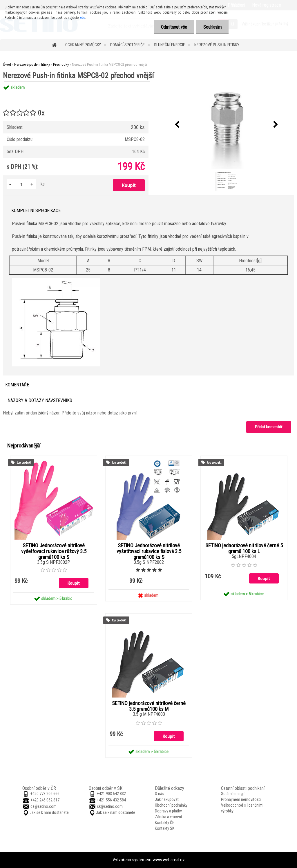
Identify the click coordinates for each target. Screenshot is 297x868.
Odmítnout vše (173, 27)
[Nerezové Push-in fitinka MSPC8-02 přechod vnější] (227, 125)
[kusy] (21, 184)
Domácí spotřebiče (127, 45)
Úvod (7, 64)
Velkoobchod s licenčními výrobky (242, 808)
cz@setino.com (44, 806)
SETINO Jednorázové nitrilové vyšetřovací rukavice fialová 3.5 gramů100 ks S (149, 551)
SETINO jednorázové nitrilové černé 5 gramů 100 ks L (244, 548)
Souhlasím (212, 27)
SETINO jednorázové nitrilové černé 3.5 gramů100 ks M (149, 706)
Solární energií (233, 794)
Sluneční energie (170, 45)
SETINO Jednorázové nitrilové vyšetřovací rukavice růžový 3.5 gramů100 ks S (54, 551)
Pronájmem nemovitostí (241, 799)
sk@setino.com (110, 806)
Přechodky (61, 64)
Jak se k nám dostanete (49, 812)
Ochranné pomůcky (83, 45)
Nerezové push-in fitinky (217, 45)
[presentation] (177, 125)
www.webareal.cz (169, 860)
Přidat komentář (269, 427)
